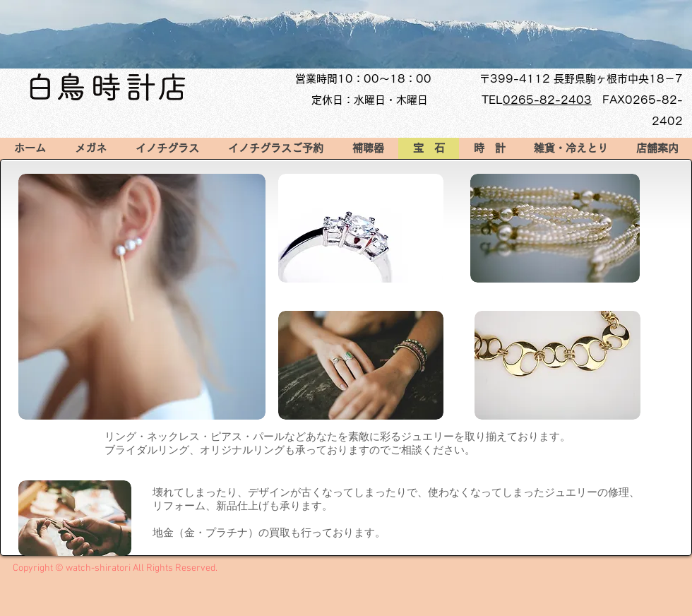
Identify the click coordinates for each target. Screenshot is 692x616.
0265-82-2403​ (547, 100)
